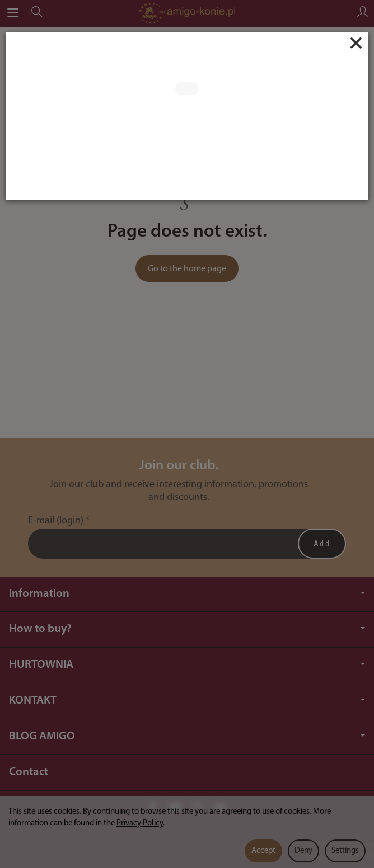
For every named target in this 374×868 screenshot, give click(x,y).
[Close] (356, 43)
